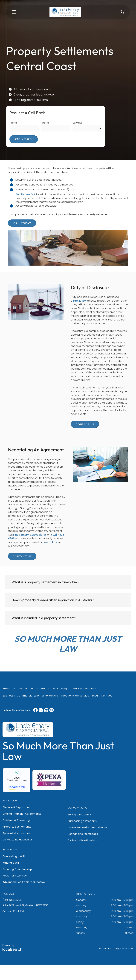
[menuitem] (8, 704)
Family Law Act (25, 194)
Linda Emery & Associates (30, 550)
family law (80, 316)
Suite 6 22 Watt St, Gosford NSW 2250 (25, 920)
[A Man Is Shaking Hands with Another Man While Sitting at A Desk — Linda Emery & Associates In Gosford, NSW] (100, 487)
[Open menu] (14, 12)
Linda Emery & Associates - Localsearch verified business (17, 795)
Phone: (45, 123)
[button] (68, 597)
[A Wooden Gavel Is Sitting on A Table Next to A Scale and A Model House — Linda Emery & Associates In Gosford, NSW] (36, 325)
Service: (77, 123)
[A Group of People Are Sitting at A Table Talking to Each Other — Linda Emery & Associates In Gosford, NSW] (68, 256)
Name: (13, 123)
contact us (50, 557)
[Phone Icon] (122, 13)
